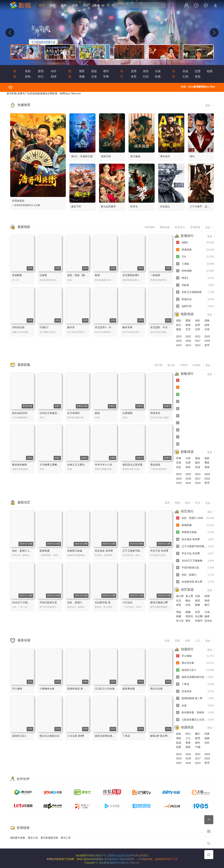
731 (195, 257)
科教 (158, 77)
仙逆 (195, 706)
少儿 (198, 641)
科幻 (41, 77)
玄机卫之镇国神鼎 (195, 292)
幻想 (186, 77)
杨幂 (207, 616)
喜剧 (28, 71)
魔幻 (198, 734)
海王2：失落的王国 (82, 156)
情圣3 (195, 278)
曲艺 (207, 605)
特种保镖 (195, 271)
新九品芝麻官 (108, 206)
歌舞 (198, 605)
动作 (54, 71)
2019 (179, 341)
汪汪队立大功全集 (105, 689)
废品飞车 (76, 206)
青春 (207, 467)
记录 (198, 329)
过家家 (43, 275)
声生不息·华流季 (159, 551)
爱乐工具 (66, 838)
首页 (42, 5)
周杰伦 (189, 616)
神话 (188, 467)
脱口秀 (180, 596)
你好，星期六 (75, 602)
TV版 (198, 747)
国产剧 (158, 365)
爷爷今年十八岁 (104, 465)
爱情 (41, 71)
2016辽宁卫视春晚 (22, 602)
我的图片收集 (18, 838)
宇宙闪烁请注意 (48, 602)
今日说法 (127, 602)
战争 (207, 325)
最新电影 (24, 227)
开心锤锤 (17, 689)
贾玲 (188, 621)
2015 (179, 345)
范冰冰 (208, 621)
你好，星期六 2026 (23, 551)
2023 (179, 336)
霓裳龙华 (155, 413)
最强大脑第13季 (159, 602)
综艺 (86, 5)
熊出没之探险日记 (50, 736)
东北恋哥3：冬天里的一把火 (110, 327)
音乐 (198, 503)
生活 (179, 601)
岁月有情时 (73, 413)
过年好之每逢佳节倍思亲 (53, 413)
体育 (134, 77)
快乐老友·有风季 (104, 551)
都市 (106, 71)
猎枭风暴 (195, 250)
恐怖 (28, 77)
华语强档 (150, 227)
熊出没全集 (156, 689)
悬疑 (94, 71)
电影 (53, 5)
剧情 (54, 77)
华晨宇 (199, 621)
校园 (210, 71)
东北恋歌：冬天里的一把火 (165, 327)
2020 (207, 336)
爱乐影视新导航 (49, 838)
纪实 (146, 77)
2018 (188, 341)
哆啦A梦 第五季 (159, 736)
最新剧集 (24, 365)
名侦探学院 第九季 (105, 602)
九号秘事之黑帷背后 (51, 465)
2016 (207, 341)
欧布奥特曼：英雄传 (195, 713)
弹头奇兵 (165, 156)
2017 (198, 341)
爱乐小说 (33, 838)
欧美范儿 (180, 227)
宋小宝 (180, 621)
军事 (106, 77)
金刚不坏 (195, 306)
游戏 (207, 601)
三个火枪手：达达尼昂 (202, 206)
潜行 (192, 156)
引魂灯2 (44, 327)
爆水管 (71, 327)
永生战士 (165, 206)
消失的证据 (18, 327)
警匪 (82, 71)
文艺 (188, 329)
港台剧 (171, 365)
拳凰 (97, 275)
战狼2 (195, 243)
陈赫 (188, 612)
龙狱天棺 (106, 156)
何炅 (198, 612)
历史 (179, 467)
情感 (177, 503)
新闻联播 (45, 551)
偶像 (82, 77)
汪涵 (207, 612)
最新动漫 (24, 640)
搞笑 (146, 71)
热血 (186, 71)
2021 (198, 336)
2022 (188, 336)
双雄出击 (195, 299)
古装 (94, 77)
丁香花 (126, 736)
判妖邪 (195, 285)
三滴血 (195, 264)
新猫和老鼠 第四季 (78, 689)
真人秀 (189, 596)
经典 (207, 734)
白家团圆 (127, 413)
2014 (188, 345)
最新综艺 (24, 502)
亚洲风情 (195, 227)
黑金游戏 (155, 465)
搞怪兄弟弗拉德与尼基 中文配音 (113, 736)
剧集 (64, 5)
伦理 (188, 463)
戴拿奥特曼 (129, 689)
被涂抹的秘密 (19, 465)
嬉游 (97, 413)
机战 (179, 743)
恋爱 (198, 71)
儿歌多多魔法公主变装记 (195, 720)
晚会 (188, 601)
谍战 (198, 458)
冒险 (179, 738)
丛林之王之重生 (76, 465)
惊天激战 (135, 156)
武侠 (198, 467)
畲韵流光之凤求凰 (132, 465)
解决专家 (127, 327)
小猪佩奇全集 (47, 689)
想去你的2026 (20, 413)
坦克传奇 (195, 691)
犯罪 (198, 325)
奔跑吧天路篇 (75, 551)
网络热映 (165, 227)
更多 (99, 5)
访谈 (158, 71)
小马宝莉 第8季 (76, 736)
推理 (198, 738)
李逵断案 (17, 275)
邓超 (179, 612)
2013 (198, 345)
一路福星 (155, 275)
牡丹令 (134, 206)
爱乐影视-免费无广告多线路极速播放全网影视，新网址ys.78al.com (44, 93)
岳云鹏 (199, 616)
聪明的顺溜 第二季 (195, 698)
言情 (179, 463)
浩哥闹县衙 (18, 201)
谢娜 (179, 616)
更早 (207, 345)
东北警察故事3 (131, 275)
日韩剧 (184, 365)
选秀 (134, 71)
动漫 (75, 5)
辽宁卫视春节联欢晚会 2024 (138, 551)
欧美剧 (196, 365)
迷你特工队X (19, 736)
